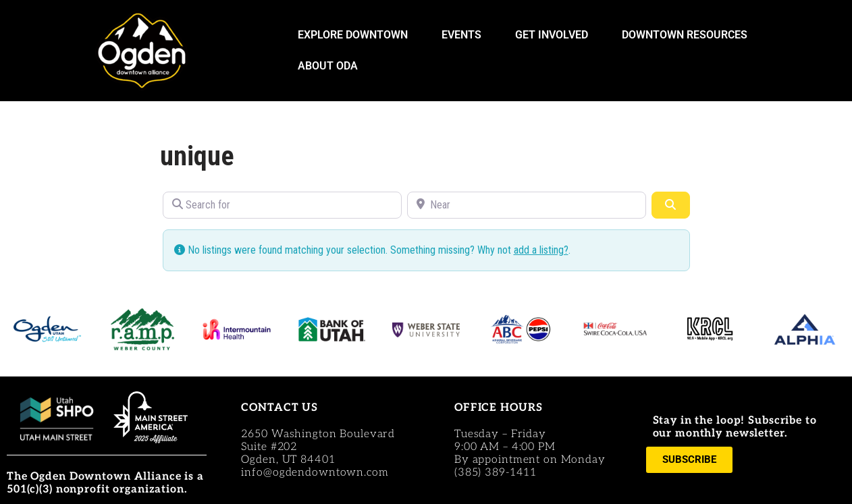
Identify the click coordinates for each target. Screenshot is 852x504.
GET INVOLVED (555, 35)
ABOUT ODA (331, 66)
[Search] (670, 205)
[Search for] (282, 205)
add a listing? (541, 250)
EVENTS (465, 35)
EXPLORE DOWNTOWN (356, 35)
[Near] (527, 205)
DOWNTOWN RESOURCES (688, 35)
